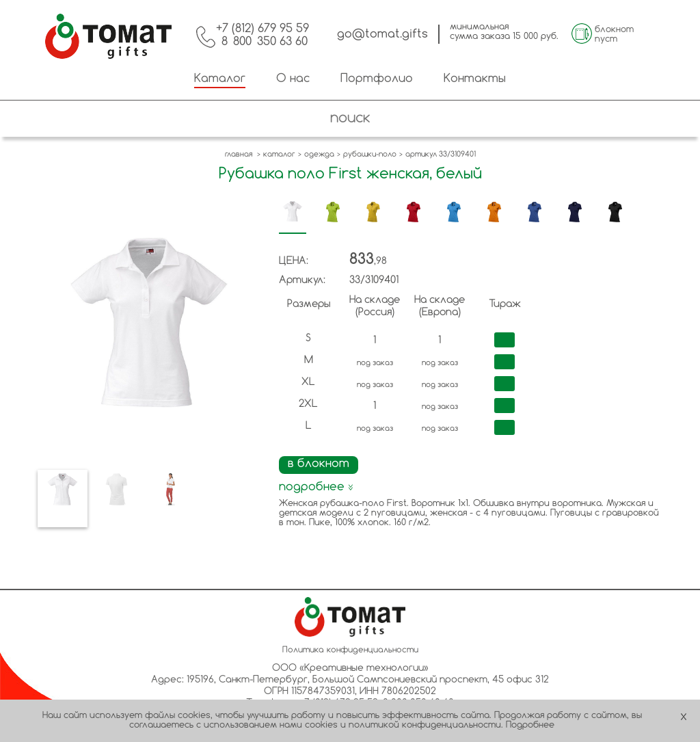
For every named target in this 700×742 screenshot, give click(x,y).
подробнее (316, 487)
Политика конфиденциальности (350, 650)
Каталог (220, 79)
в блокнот (319, 464)
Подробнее (530, 725)
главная (239, 155)
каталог (279, 155)
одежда (319, 155)
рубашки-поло (370, 155)
